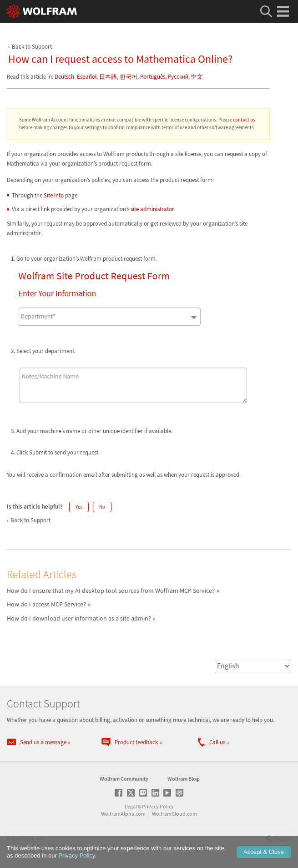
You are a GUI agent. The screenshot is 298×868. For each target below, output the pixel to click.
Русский (178, 77)
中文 (197, 77)
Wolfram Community (124, 779)
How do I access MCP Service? (46, 604)
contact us (244, 120)
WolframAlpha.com (123, 814)
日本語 (108, 77)
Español (87, 77)
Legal (131, 806)
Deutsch (64, 77)
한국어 (129, 77)
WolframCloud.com (174, 814)
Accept (264, 852)
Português (153, 77)
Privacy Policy (158, 806)
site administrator (152, 209)
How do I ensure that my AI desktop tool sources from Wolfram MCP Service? (111, 590)
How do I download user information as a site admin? (79, 618)
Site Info (54, 195)
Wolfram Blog (183, 779)
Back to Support (32, 47)
